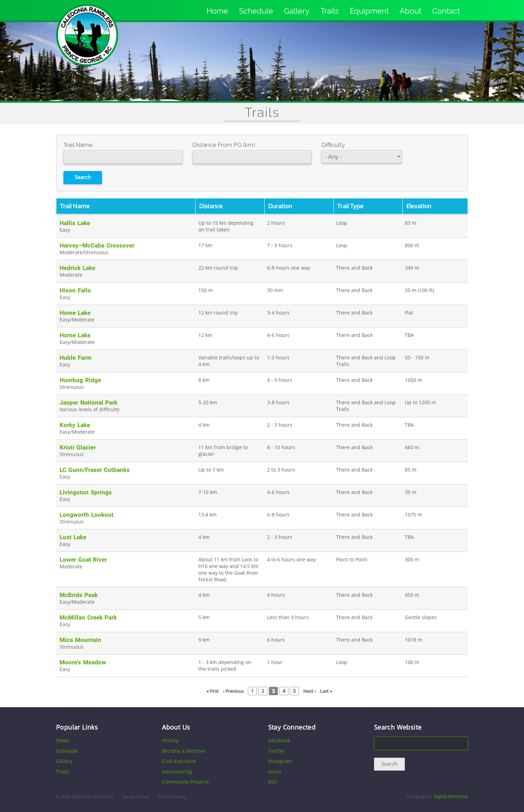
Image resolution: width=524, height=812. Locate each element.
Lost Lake (73, 537)
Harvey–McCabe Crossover (97, 245)
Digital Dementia (451, 796)
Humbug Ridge (80, 380)
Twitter (276, 751)
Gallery (297, 11)
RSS (273, 782)
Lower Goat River (83, 560)
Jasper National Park (89, 402)
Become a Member (184, 751)
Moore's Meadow (83, 662)
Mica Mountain (80, 640)
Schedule (256, 11)
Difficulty (333, 145)
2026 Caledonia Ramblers (87, 796)
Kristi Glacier (78, 447)
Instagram (280, 761)
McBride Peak (79, 595)
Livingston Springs (86, 492)
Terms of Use (135, 797)
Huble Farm (76, 358)
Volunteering (177, 772)
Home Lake (75, 313)
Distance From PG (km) (224, 145)
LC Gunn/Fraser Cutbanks (95, 470)
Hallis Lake (75, 223)
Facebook (279, 740)
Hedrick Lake (77, 268)
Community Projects (185, 782)
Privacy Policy (172, 797)
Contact (446, 11)
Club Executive (179, 761)
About (410, 11)
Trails (330, 11)
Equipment (369, 11)
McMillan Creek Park (88, 617)
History (170, 740)
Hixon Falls (75, 290)
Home (217, 11)
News (63, 740)
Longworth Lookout (87, 515)
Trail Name (78, 145)
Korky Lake (75, 425)
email (275, 772)
